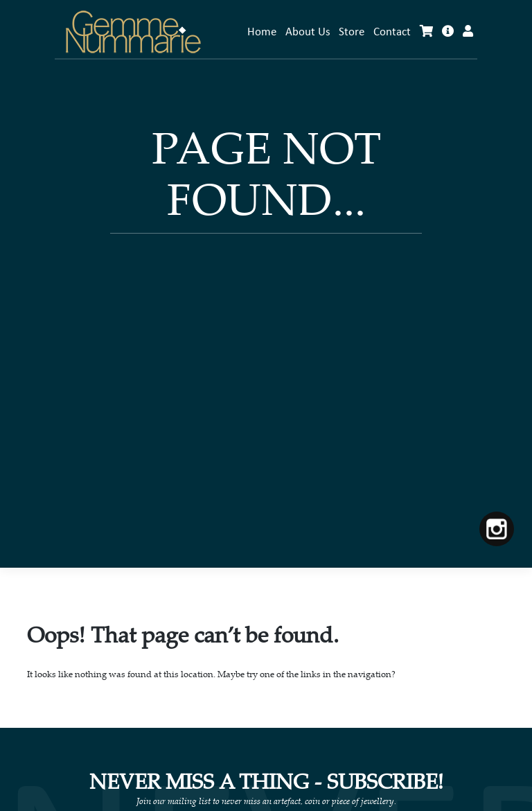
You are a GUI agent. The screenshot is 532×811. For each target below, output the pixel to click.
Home (262, 32)
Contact (392, 32)
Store (352, 32)
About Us (308, 32)
